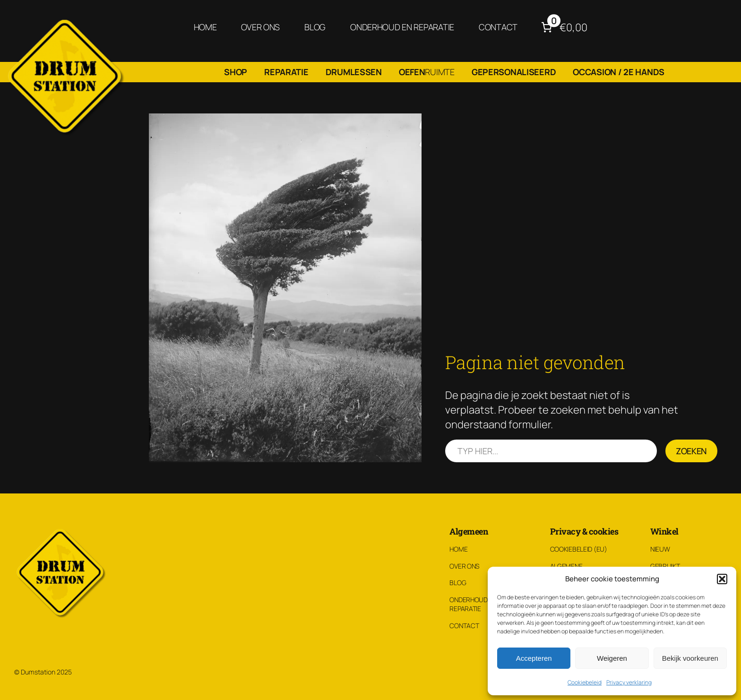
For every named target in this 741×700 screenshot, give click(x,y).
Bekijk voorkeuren (690, 658)
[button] (722, 579)
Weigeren (612, 658)
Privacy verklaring (629, 682)
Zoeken (691, 451)
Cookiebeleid (585, 682)
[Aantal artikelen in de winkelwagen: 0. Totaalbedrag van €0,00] (563, 27)
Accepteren (534, 658)
